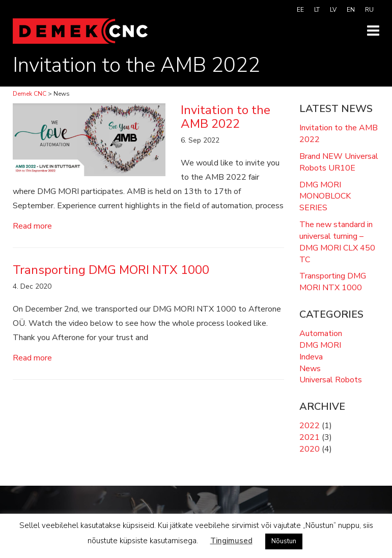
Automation (321, 333)
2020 (310, 449)
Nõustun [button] (284, 541)
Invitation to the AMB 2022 (339, 134)
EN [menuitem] (351, 10)
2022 (310, 426)
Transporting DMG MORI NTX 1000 (333, 282)
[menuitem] (300, 10)
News (310, 369)
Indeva (311, 357)
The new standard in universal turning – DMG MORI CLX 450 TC (337, 242)
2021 (310, 437)
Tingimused (231, 541)
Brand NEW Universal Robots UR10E (339, 162)
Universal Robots (331, 380)
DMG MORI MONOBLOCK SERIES (325, 197)
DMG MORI (320, 345)
